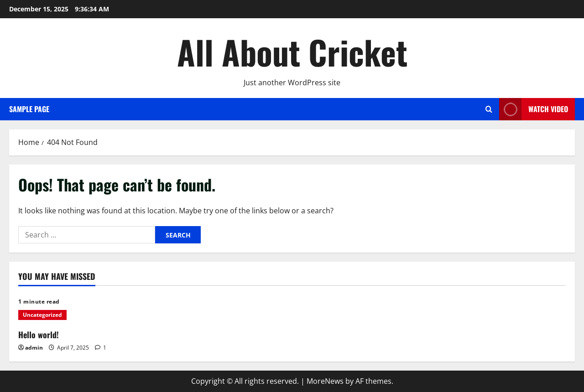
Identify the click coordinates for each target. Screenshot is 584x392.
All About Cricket (292, 52)
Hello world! (39, 335)
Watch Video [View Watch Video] (534, 109)
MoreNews (325, 381)
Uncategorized (42, 315)
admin (34, 348)
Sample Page (29, 109)
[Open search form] (489, 109)
